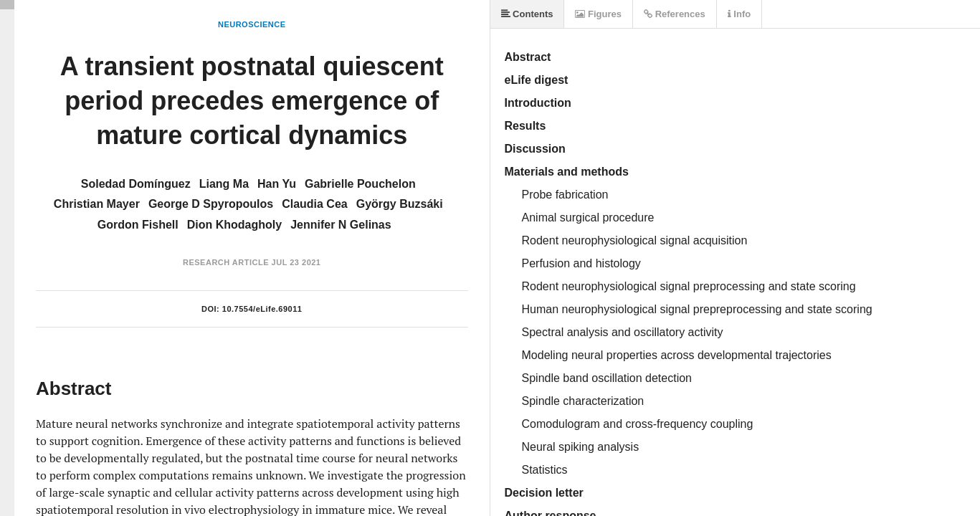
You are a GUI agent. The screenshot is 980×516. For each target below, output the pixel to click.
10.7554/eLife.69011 (262, 309)
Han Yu (277, 184)
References (675, 14)
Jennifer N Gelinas (341, 225)
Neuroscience (252, 24)
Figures (598, 14)
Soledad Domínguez (136, 184)
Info (739, 14)
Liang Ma (224, 184)
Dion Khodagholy (234, 225)
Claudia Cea (315, 204)
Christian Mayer (97, 204)
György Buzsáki (400, 204)
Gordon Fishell (138, 225)
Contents (527, 14)
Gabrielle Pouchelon (360, 184)
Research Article (226, 262)
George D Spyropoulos (211, 204)
